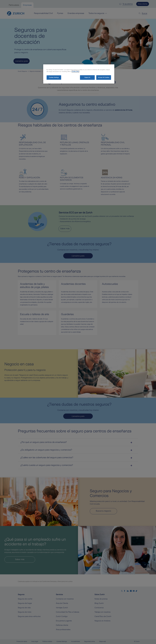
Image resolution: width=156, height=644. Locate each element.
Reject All (87, 77)
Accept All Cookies (104, 77)
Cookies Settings (54, 77)
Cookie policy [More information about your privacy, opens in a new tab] (75, 71)
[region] (79, 74)
